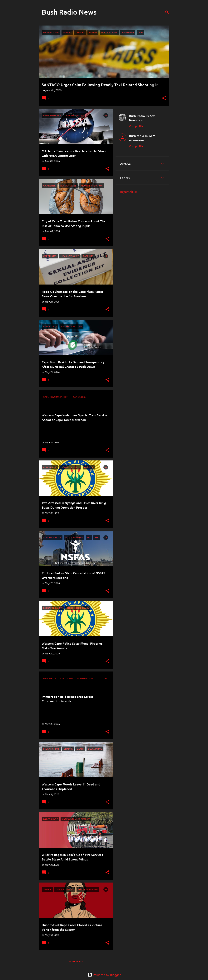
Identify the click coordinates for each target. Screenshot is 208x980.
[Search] (167, 12)
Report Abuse (129, 192)
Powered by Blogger (104, 975)
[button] (164, 98)
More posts (76, 961)
